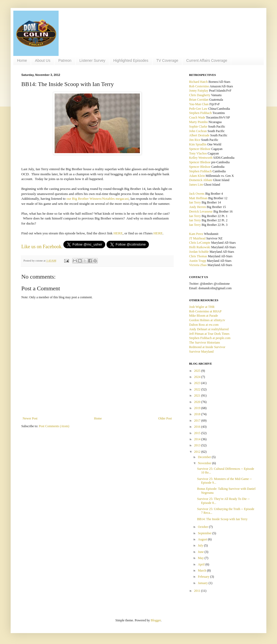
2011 (198, 591)
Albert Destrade (199, 135)
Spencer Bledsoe (200, 149)
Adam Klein (197, 176)
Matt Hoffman (198, 198)
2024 (198, 377)
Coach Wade (197, 117)
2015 (198, 433)
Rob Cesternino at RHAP (205, 311)
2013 (198, 445)
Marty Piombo (198, 122)
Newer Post (30, 418)
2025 (198, 371)
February (204, 577)
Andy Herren (197, 207)
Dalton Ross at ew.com (204, 325)
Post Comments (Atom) (54, 426)
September (205, 533)
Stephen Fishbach (200, 113)
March (202, 570)
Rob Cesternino (199, 86)
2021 (198, 396)
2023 (198, 383)
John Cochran (198, 131)
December (205, 457)
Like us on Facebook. (42, 247)
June (201, 552)
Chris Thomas (198, 256)
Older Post (165, 418)
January (203, 583)
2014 (198, 439)
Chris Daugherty (200, 95)
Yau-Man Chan (199, 104)
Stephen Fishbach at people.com (210, 338)
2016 (198, 427)
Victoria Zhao (198, 265)
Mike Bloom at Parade (203, 316)
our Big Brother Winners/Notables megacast (97, 199)
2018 (198, 414)
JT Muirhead (197, 238)
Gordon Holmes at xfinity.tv (207, 320)
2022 (198, 389)
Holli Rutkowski (200, 247)
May (201, 558)
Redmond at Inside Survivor (207, 347)
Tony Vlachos (198, 153)
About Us (43, 60)
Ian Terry (195, 202)
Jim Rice (195, 140)
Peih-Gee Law (198, 109)
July (201, 545)
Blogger (156, 620)
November (205, 463)
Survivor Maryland (201, 352)
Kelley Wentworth (201, 158)
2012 (198, 452)
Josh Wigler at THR (202, 307)
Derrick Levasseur (201, 211)
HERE (118, 233)
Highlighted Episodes (131, 60)
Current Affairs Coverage (207, 60)
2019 (198, 408)
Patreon (65, 60)
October (203, 527)
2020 (198, 402)
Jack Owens (197, 194)
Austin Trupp (198, 261)
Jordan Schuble (199, 252)
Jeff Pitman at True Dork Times (209, 334)
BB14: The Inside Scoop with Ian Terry (222, 519)
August (203, 539)
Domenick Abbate (201, 180)
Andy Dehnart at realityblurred (209, 329)
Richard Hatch (198, 82)
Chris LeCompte (200, 243)
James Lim (196, 185)
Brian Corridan (199, 100)
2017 (198, 421)
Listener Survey (92, 60)
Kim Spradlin (198, 144)
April (202, 564)
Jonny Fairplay (199, 91)
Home (22, 60)
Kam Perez (196, 234)
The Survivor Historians (205, 343)
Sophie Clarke (198, 127)
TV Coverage (167, 60)
